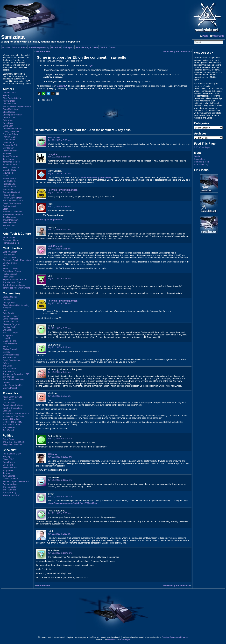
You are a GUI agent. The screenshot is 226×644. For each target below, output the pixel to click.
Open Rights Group (12, 271)
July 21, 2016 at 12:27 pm (60, 480)
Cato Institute (9, 402)
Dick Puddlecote (10, 322)
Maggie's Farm (10, 341)
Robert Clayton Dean (13, 198)
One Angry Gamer (11, 240)
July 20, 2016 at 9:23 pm (59, 328)
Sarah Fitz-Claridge (12, 203)
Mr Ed (6, 176)
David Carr (8, 126)
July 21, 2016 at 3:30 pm (59, 513)
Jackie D (7, 153)
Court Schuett (9, 117)
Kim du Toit (54, 138)
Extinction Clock (10, 468)
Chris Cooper (9, 112)
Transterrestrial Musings (14, 380)
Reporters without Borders (15, 280)
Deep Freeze (9, 462)
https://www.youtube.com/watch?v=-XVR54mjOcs (72, 503)
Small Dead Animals (12, 360)
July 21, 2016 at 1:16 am (59, 372)
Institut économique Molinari (16, 414)
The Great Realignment (14, 442)
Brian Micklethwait (11, 109)
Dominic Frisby (10, 327)
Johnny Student (10, 165)
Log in (197, 156)
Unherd (6, 382)
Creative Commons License (175, 637)
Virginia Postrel (10, 388)
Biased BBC (8, 459)
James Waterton (10, 156)
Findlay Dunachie (11, 131)
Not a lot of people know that (16, 481)
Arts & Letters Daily (12, 454)
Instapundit (8, 335)
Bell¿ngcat (8, 456)
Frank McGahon (10, 134)
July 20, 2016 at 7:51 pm (59, 249)
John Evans (8, 159)
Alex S (6, 95)
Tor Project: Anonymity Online (16, 288)
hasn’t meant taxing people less (95, 177)
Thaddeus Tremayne (12, 212)
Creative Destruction (12, 408)
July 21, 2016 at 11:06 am (60, 439)
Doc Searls (8, 465)
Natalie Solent (9, 178)
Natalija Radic (9, 181)
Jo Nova (7, 473)
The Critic (7, 366)
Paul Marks (8, 189)
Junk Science (9, 476)
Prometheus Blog (11, 243)
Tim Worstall (8, 377)
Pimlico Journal (10, 274)
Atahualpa (125, 640)
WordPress (113, 640)
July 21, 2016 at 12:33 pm (60, 497)
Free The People (11, 333)
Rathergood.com (11, 484)
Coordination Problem (13, 405)
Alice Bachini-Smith (12, 98)
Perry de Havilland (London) (63, 190)
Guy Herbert (8, 148)
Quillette (7, 352)
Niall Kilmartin (9, 184)
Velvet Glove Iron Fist (13, 385)
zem (5, 228)
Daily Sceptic (9, 255)
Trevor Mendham (11, 220)
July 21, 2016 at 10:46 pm (60, 553)
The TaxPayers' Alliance (14, 285)
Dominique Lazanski (12, 129)
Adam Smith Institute (12, 397)
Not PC (6, 346)
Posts (205, 36)
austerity (62, 86)
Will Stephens (9, 225)
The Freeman (9, 427)
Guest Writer (9, 142)
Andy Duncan (9, 101)
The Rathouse (9, 490)
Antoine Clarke (10, 104)
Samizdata (13, 37)
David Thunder (10, 257)
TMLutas (52, 454)
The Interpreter (10, 487)
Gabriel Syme (9, 140)
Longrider (7, 338)
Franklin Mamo (10, 137)
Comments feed (201, 162)
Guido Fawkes (9, 439)
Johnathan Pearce (11, 162)
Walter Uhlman (10, 223)
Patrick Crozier (10, 187)
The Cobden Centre (12, 425)
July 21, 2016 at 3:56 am (59, 396)
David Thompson (11, 319)
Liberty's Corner (10, 263)
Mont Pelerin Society (12, 422)
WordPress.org (201, 165)
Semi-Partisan (9, 357)
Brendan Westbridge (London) (17, 106)
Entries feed (200, 159)
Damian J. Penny (11, 316)
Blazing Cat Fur (10, 297)
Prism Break (8, 277)
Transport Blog (10, 492)
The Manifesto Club (12, 282)
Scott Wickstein (10, 206)
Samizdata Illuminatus (13, 201)
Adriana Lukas (9, 93)
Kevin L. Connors (11, 167)
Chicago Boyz (9, 302)
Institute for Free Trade (13, 416)
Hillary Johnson (10, 151)
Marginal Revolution (12, 419)
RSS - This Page (202, 147)
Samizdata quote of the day (176, 51)
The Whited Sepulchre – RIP (16, 374)
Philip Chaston (10, 195)
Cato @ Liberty (10, 252)
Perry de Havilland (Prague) (51, 61)
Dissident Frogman (11, 324)
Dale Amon (8, 120)
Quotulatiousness (11, 355)
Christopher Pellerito (12, 115)
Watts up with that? (12, 495)
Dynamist (7, 330)
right (91, 65)
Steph (5, 209)
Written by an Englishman (49, 220)
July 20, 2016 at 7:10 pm (59, 230)
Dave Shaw (8, 123)
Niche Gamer (9, 237)
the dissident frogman (13, 214)
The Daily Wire (10, 369)
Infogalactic (8, 470)
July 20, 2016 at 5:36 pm (59, 140)
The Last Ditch (10, 371)
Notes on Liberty (10, 268)
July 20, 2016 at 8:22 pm (59, 278)
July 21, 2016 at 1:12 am (59, 347)
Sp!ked (6, 363)
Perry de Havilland (11, 192)
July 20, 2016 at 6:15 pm (59, 192)
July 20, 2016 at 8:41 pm (59, 303)
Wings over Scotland (12, 445)
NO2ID (6, 266)
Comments (219, 36)
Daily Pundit (8, 313)
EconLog (7, 411)
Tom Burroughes (10, 217)
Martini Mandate (10, 479)
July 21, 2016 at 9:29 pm (59, 534)
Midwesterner (9, 173)
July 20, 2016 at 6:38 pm (59, 207)
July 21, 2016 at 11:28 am (60, 457)
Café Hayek (8, 400)
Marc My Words (10, 344)
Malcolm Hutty (9, 170)
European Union (74, 61)
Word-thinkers (43, 51)
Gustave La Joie (10, 145)
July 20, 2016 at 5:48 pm (59, 173)
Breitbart (7, 300)
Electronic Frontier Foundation (17, 260)
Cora (5, 310)
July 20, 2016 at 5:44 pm (59, 157)
